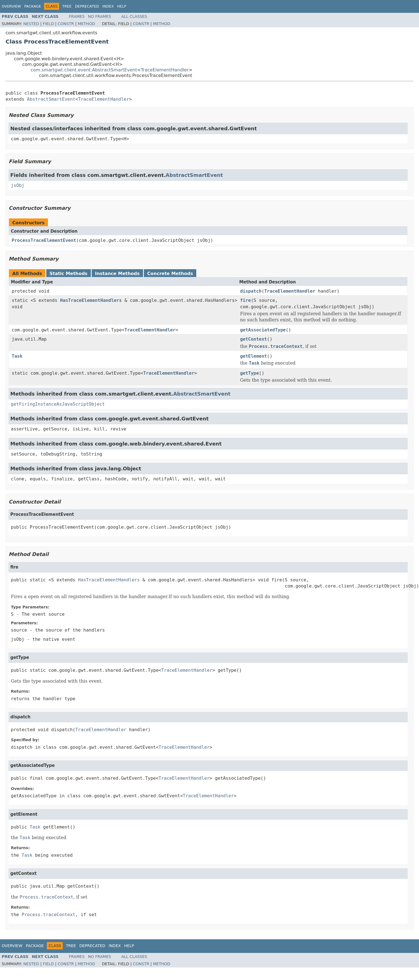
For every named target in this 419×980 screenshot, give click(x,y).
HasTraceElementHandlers (91, 300)
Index (108, 6)
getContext (253, 339)
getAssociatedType (263, 330)
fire (245, 300)
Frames (77, 16)
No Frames (100, 16)
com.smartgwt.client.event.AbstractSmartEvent (84, 70)
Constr (66, 24)
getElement (253, 356)
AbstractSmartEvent (51, 99)
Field (49, 24)
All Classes (134, 16)
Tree (67, 6)
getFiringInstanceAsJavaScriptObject (58, 404)
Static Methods (69, 274)
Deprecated (87, 6)
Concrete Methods (170, 274)
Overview (11, 6)
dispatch (251, 291)
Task (17, 356)
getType (249, 373)
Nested (31, 24)
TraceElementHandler (165, 70)
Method (86, 24)
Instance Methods (117, 274)
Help (122, 6)
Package (33, 6)
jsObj (18, 185)
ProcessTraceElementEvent (44, 240)
